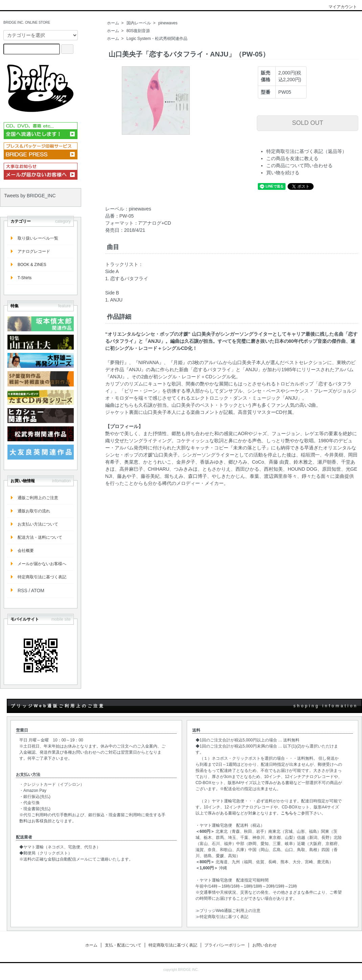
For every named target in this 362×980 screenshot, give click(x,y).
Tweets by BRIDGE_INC (30, 196)
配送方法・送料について (40, 537)
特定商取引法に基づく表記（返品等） (307, 151)
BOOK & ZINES (32, 265)
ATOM (38, 591)
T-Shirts (25, 278)
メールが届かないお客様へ (42, 564)
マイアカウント (339, 7)
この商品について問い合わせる (299, 165)
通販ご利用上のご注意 (38, 498)
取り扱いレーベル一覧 (38, 238)
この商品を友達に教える (292, 158)
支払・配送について (123, 945)
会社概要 (26, 551)
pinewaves (168, 23)
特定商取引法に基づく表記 (42, 577)
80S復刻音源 (138, 31)
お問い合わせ (265, 945)
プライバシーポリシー (225, 945)
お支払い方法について (38, 524)
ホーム (113, 23)
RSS (22, 591)
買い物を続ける (283, 173)
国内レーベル (139, 23)
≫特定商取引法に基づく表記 (222, 917)
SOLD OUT (308, 123)
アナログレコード (34, 251)
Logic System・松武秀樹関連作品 (157, 39)
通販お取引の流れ (34, 511)
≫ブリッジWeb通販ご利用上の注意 (228, 911)
